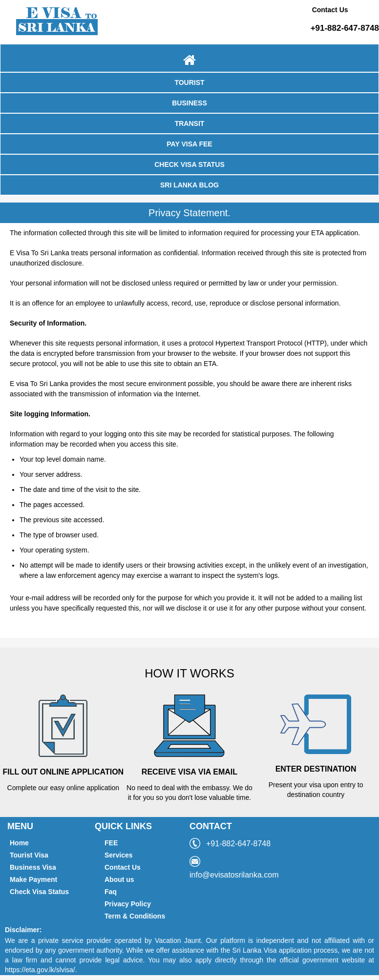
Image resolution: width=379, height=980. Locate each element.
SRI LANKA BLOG (189, 185)
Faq (111, 892)
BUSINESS (189, 103)
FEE (111, 843)
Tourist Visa (29, 855)
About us (119, 879)
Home (19, 843)
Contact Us (123, 867)
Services (119, 855)
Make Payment (33, 879)
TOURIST (189, 82)
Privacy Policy (128, 904)
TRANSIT (190, 123)
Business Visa (33, 867)
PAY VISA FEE (189, 144)
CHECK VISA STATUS (189, 164)
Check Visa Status (39, 892)
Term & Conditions (135, 916)
